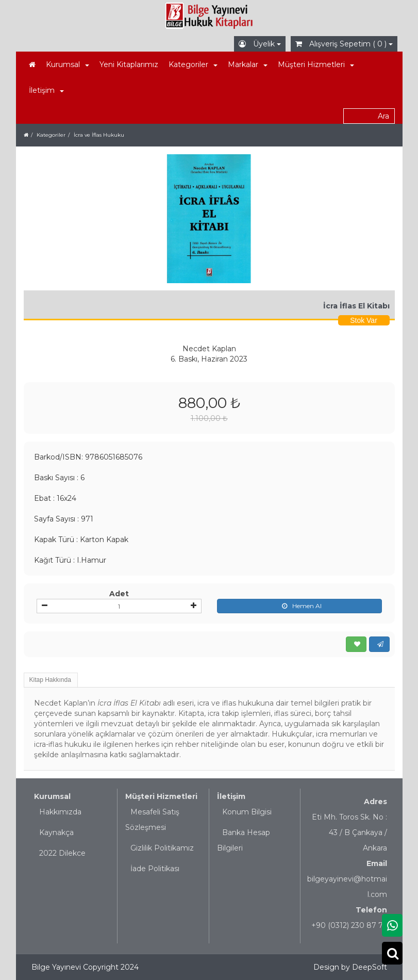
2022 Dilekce (62, 853)
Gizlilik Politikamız (162, 848)
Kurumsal (52, 796)
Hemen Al (299, 606)
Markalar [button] (248, 64)
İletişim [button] (46, 90)
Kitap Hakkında (50, 680)
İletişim (231, 796)
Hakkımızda (60, 812)
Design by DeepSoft (350, 967)
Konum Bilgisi (247, 812)
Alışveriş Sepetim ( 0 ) (344, 44)
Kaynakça (56, 832)
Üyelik (260, 44)
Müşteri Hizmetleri (161, 796)
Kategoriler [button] (193, 64)
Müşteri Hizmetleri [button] (316, 64)
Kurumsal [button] (68, 64)
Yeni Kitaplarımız (129, 64)
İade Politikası (155, 869)
